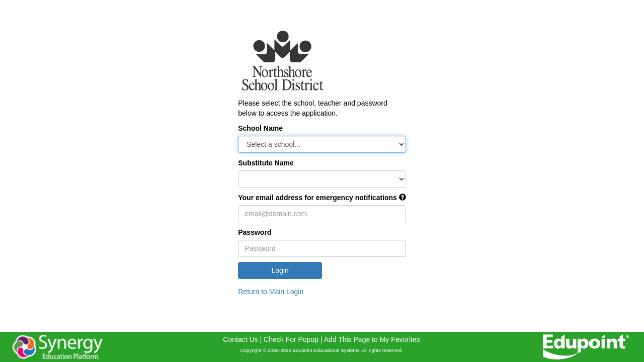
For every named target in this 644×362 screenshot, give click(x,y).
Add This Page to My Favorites (372, 339)
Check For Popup (291, 339)
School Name (260, 128)
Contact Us (240, 339)
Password (255, 232)
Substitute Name (266, 163)
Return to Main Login (271, 292)
